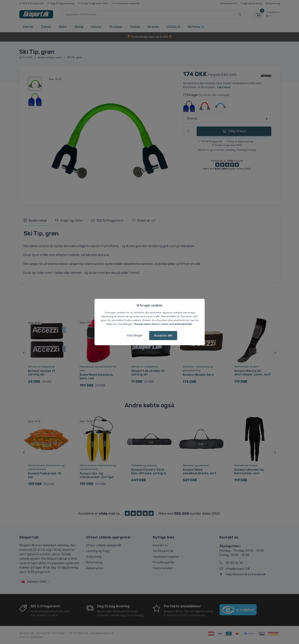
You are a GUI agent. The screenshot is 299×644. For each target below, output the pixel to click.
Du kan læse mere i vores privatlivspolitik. (163, 324)
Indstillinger (135, 336)
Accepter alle (163, 336)
